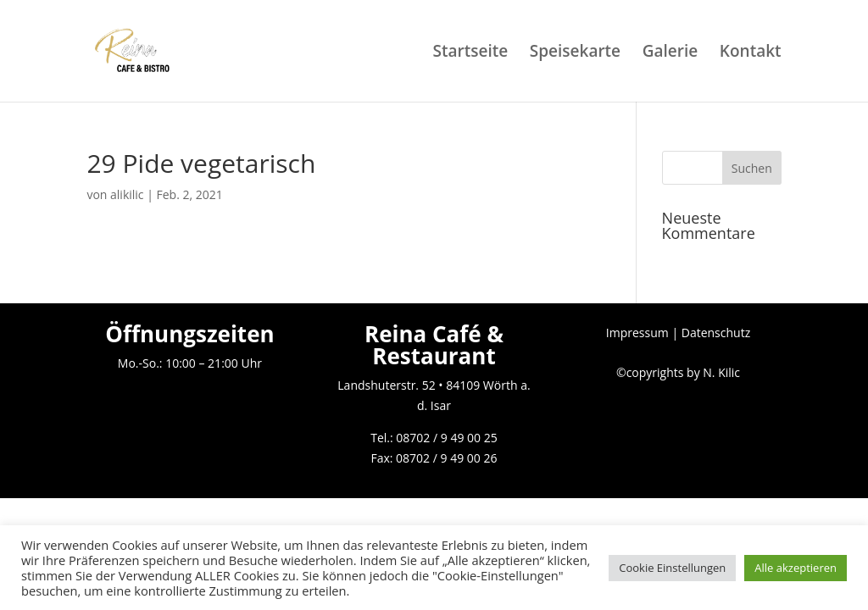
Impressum (637, 333)
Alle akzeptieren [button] (796, 568)
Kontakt (751, 53)
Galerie (670, 53)
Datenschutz (716, 333)
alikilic (127, 194)
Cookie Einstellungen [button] (672, 568)
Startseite (470, 53)
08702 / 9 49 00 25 (446, 438)
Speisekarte (575, 53)
